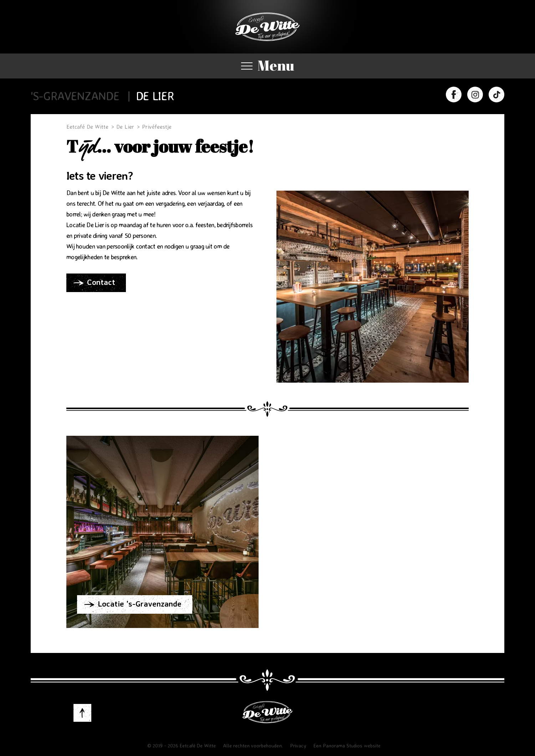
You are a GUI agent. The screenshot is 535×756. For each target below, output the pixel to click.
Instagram (475, 94)
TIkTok (496, 94)
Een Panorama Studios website (347, 745)
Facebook (454, 94)
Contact (101, 282)
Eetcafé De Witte (267, 27)
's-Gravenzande (75, 96)
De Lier (155, 96)
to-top (82, 713)
